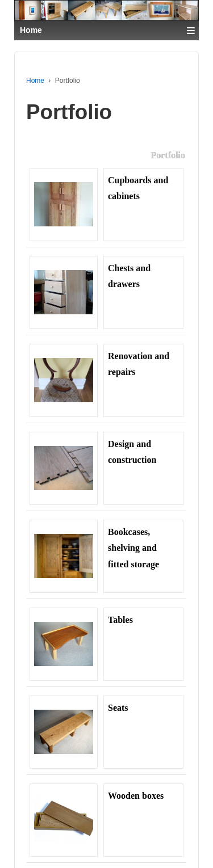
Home (35, 81)
